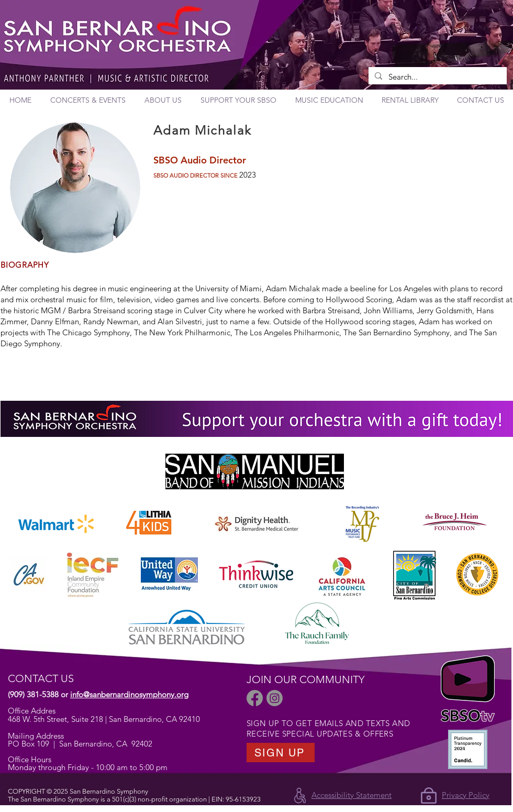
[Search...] (437, 77)
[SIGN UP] (281, 753)
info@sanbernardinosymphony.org (129, 694)
